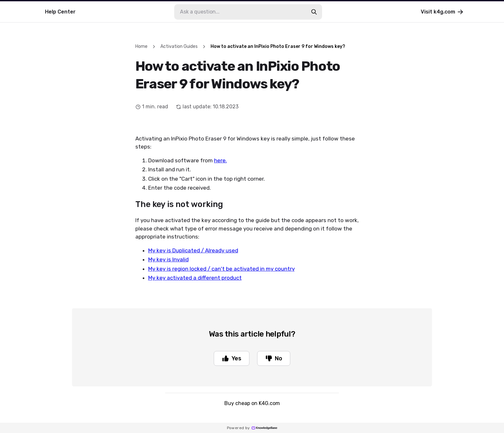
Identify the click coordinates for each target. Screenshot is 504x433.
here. (221, 160)
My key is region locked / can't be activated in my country (221, 269)
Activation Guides (179, 46)
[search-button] (314, 12)
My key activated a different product (195, 278)
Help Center (60, 12)
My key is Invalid (168, 259)
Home (141, 46)
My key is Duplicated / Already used (193, 250)
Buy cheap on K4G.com (252, 403)
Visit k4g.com (442, 12)
